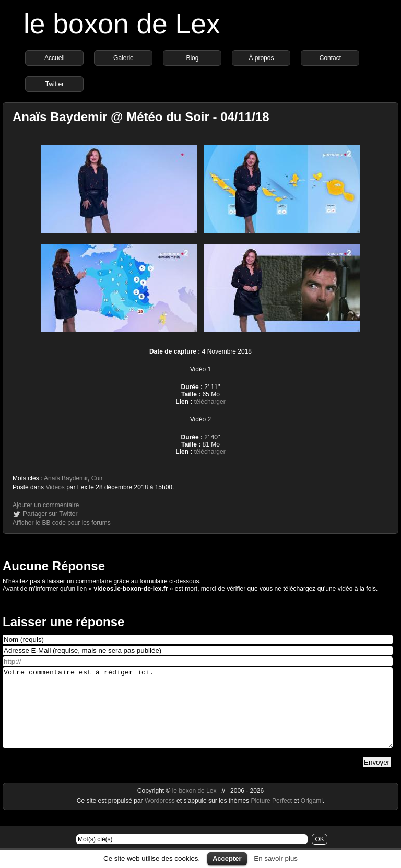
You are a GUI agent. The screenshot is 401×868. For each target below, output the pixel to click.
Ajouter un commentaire (46, 505)
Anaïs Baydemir (66, 478)
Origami (312, 816)
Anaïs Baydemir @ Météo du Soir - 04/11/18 (141, 117)
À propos (261, 58)
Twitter (55, 84)
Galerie (123, 58)
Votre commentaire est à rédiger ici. (198, 715)
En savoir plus (276, 858)
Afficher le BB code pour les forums (62, 523)
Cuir (97, 478)
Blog (192, 58)
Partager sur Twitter (50, 514)
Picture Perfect (271, 816)
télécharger (210, 402)
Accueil (55, 58)
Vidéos (55, 487)
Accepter (227, 858)
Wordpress (161, 816)
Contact (330, 58)
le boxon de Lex (122, 24)
